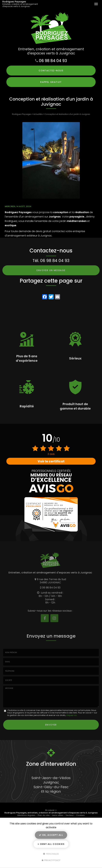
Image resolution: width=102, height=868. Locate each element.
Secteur (70, 815)
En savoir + (51, 810)
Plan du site (44, 815)
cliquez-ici (71, 715)
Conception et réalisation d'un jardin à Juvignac (67, 114)
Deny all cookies (51, 844)
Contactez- (51, 71)
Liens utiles (58, 815)
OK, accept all (51, 835)
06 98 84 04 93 (53, 61)
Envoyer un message (51, 270)
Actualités (38, 114)
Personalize (51, 854)
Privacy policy (51, 860)
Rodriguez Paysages (22, 4)
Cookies (80, 815)
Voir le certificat (51, 461)
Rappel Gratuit (51, 82)
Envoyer (51, 725)
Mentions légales (26, 815)
